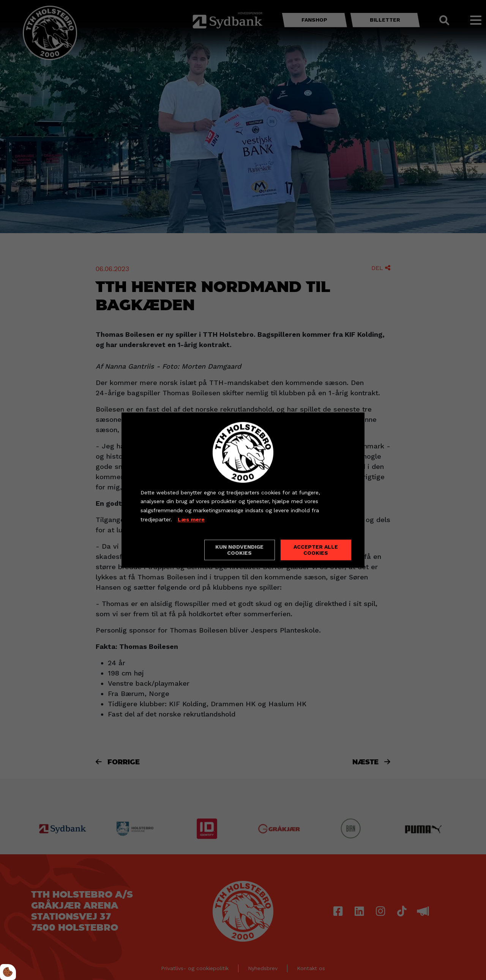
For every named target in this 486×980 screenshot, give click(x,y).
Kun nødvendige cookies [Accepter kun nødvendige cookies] (239, 550)
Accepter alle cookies (316, 550)
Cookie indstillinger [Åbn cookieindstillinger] (167, 549)
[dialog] (243, 490)
